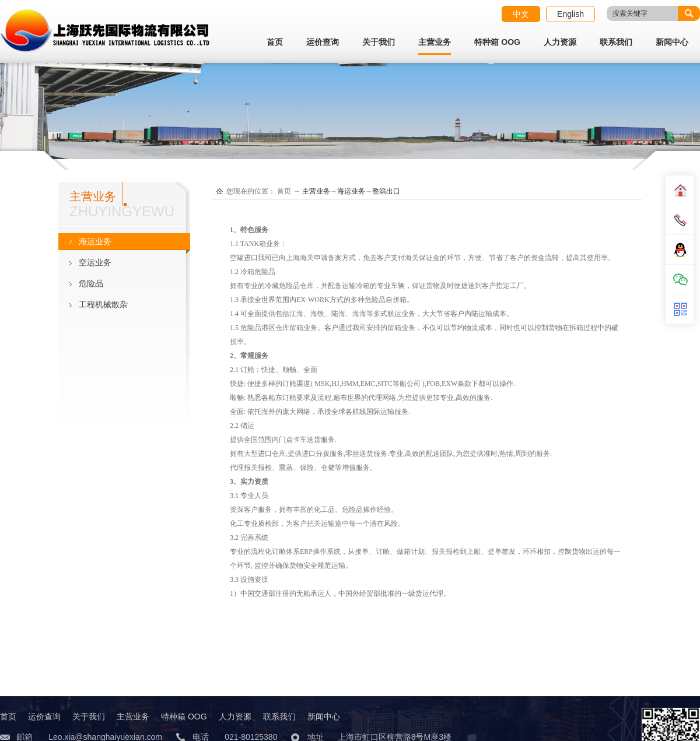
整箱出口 (386, 191)
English (570, 14)
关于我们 (379, 42)
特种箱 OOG (497, 42)
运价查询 (323, 42)
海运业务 (351, 191)
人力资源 (560, 42)
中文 (521, 14)
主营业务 (435, 42)
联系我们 (616, 42)
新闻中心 (672, 42)
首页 (275, 42)
